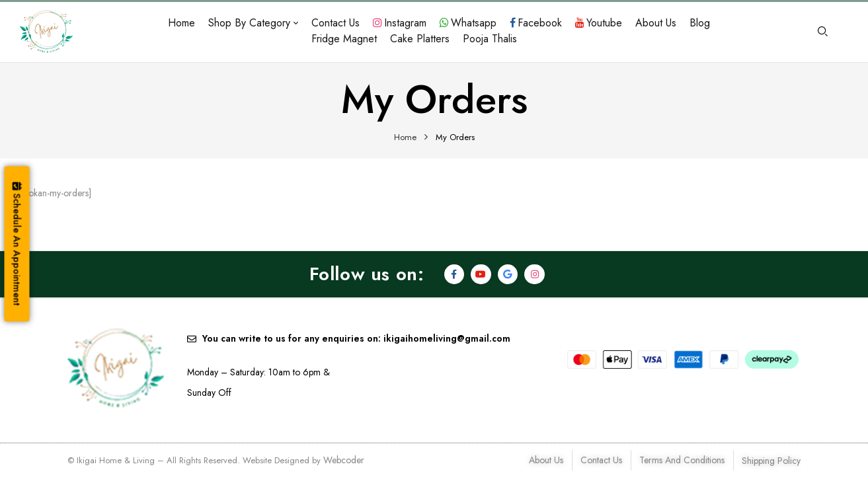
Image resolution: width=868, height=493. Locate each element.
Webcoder (344, 460)
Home (405, 137)
